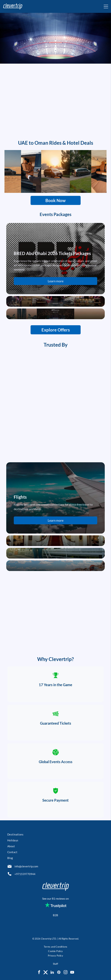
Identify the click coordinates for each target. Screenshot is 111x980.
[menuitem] (55, 835)
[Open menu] (106, 7)
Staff (55, 964)
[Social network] (46, 973)
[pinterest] (59, 973)
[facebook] (39, 973)
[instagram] (65, 973)
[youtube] (72, 973)
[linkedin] (52, 973)
